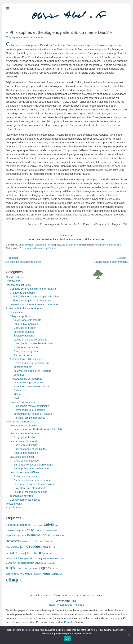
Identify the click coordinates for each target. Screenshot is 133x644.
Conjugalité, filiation (25, 328)
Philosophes (12, 248)
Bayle (17, 398)
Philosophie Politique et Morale (24, 308)
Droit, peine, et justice (26, 351)
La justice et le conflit (22, 457)
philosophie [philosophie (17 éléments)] (30, 546)
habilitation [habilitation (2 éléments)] (21, 536)
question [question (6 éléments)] (12, 563)
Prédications (13, 281)
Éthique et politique (21, 316)
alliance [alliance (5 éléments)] (11, 525)
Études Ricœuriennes (22, 402)
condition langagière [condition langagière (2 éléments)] (16, 531)
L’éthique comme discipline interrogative (33, 289)
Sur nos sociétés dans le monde (32, 480)
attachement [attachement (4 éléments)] (24, 525)
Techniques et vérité (21, 496)
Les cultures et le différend (74, 245)
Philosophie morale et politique (31, 406)
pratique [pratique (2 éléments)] (48, 553)
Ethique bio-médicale (26, 324)
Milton (17, 394)
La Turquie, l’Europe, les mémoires (34, 484)
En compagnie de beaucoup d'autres (38, 248)
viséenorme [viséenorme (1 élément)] (38, 574)
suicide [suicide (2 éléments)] (9, 574)
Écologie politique (24, 336)
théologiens (115, 245)
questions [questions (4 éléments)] (41, 563)
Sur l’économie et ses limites (30, 449)
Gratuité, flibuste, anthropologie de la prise (34, 296)
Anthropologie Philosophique (26, 359)
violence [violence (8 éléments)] (26, 573)
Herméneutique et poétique (29, 410)
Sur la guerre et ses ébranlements (33, 465)
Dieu (106, 245)
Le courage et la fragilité (28, 320)
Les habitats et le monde (24, 441)
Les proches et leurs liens (25, 433)
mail (74, 601)
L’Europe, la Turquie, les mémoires (34, 343)
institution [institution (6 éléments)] (57, 535)
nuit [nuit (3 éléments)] (42, 541)
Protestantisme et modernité (26, 379)
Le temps (19, 375)
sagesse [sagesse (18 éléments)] (45, 568)
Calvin (17, 390)
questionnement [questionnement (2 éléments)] (26, 563)
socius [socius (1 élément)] (56, 568)
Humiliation (16, 312)
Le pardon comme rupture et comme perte (34, 304)
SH (42, 37)
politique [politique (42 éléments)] (34, 553)
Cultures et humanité (26, 347)
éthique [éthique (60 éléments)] (14, 580)
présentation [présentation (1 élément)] (58, 558)
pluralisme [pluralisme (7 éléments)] (48, 547)
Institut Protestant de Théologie (66, 605)
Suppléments (14, 507)
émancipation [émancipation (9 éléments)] (53, 573)
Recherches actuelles (18, 285)
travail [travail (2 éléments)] (16, 574)
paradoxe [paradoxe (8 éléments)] (13, 547)
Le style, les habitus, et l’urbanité (33, 371)
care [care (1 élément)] (57, 525)
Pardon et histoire (24, 355)
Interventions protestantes (29, 382)
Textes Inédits (14, 504)
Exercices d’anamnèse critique (31, 386)
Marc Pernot (65, 622)
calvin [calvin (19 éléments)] (49, 524)
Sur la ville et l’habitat (26, 445)
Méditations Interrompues (48, 245)
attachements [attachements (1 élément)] (38, 525)
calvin (99, 245)
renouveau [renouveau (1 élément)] (24, 568)
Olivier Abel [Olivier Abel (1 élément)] (50, 541)
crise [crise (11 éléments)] (30, 530)
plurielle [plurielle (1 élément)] (21, 554)
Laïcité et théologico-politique (30, 340)
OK (67, 639)
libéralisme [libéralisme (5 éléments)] (13, 541)
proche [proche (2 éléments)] (37, 558)
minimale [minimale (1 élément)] (24, 541)
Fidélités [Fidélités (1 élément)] (54, 531)
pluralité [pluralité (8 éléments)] (12, 553)
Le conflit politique (24, 332)
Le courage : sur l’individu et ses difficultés (38, 429)
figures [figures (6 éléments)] (10, 535)
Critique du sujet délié (22, 293)
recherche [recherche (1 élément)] (51, 563)
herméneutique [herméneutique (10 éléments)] (39, 535)
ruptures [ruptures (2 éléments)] (33, 568)
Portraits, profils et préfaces (30, 418)
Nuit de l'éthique (25, 245)
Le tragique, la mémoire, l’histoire (33, 414)
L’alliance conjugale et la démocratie (31, 300)
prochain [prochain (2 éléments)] (29, 558)
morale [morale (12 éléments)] (34, 541)
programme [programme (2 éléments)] (47, 558)
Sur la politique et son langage (31, 468)
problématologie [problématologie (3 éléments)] (15, 558)
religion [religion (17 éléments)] (12, 568)
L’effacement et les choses (25, 500)
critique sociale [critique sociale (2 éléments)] (42, 531)
